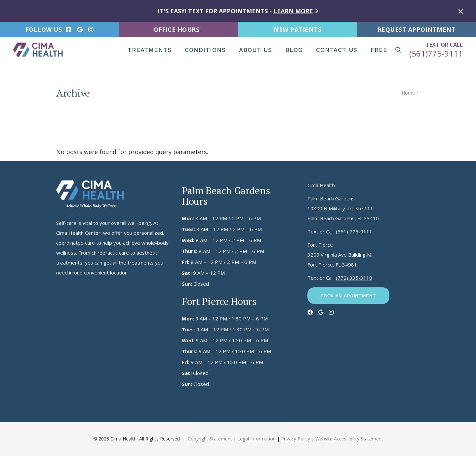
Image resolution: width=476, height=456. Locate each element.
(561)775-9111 (436, 53)
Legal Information (257, 439)
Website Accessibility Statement (349, 439)
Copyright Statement (210, 439)
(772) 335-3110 (354, 278)
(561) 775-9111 (354, 231)
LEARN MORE (293, 11)
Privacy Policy (296, 439)
